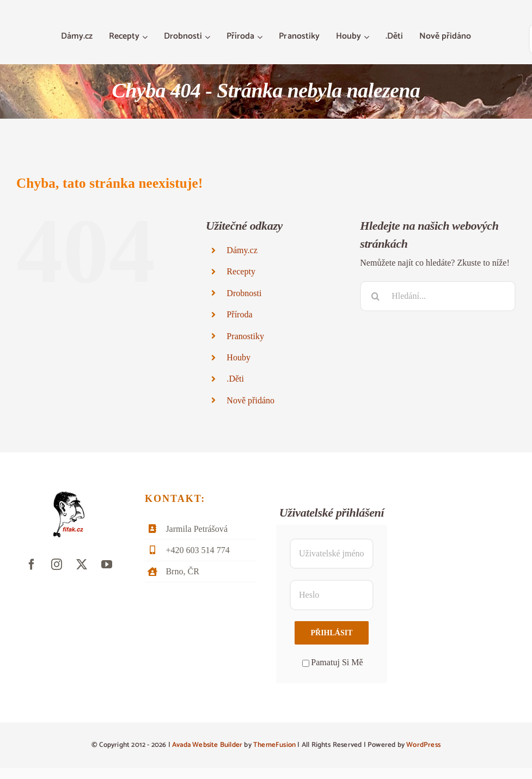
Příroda (239, 314)
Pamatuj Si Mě (332, 662)
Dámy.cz (242, 250)
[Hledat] (375, 296)
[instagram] (57, 565)
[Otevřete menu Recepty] (146, 37)
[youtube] (107, 565)
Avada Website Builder (207, 745)
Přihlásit (331, 633)
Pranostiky (245, 336)
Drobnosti (244, 293)
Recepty (241, 271)
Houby (239, 357)
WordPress (423, 745)
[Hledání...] (438, 296)
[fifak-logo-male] (69, 496)
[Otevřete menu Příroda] (261, 37)
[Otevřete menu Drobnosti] (209, 37)
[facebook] (32, 565)
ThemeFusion (274, 745)
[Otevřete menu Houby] (368, 37)
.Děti (235, 379)
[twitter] (82, 565)
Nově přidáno (250, 400)
